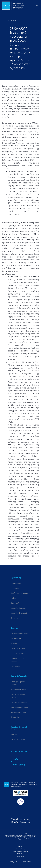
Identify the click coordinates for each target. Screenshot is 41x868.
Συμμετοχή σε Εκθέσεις (19, 702)
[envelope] (20, 762)
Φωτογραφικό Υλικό (18, 712)
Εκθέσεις (14, 643)
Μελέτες (14, 734)
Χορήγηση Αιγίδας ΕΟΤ (19, 689)
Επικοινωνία (21, 856)
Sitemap (20, 846)
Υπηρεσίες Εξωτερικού (19, 613)
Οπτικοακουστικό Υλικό (19, 707)
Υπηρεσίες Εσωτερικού (19, 608)
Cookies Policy (20, 849)
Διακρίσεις (15, 618)
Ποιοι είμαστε (16, 583)
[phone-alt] (19, 751)
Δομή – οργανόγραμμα (20, 593)
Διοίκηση (14, 598)
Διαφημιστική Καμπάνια (20, 633)
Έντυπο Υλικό (16, 717)
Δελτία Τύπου (16, 666)
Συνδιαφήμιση (16, 638)
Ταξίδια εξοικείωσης (18, 648)
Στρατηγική (15, 603)
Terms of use (20, 854)
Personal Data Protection (21, 851)
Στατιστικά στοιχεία (18, 739)
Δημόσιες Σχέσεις (17, 653)
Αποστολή (15, 588)
